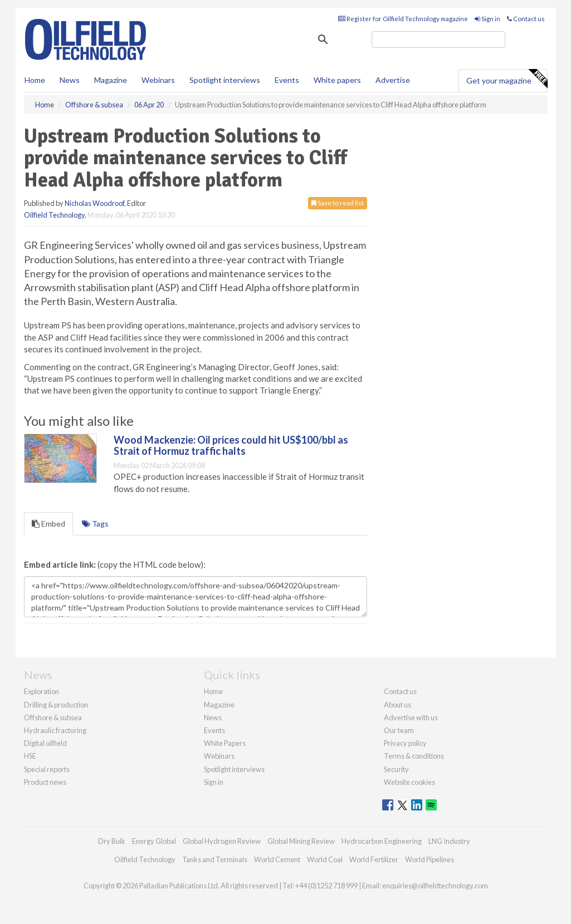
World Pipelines (430, 859)
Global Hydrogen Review (222, 841)
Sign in (487, 19)
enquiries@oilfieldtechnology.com (435, 886)
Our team (399, 730)
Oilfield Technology (54, 215)
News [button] (70, 80)
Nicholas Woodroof (94, 203)
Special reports (47, 769)
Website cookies (409, 782)
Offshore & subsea (53, 717)
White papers (337, 80)
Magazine (111, 80)
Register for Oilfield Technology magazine (403, 19)
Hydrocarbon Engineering (382, 841)
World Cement (277, 859)
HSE (30, 756)
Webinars (158, 80)
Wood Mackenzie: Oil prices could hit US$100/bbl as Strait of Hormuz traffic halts (231, 445)
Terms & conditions (414, 756)
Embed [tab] (48, 524)
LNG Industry (449, 841)
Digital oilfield (45, 743)
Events (287, 80)
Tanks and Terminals (215, 859)
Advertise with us (411, 717)
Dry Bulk (112, 841)
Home (35, 80)
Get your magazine (507, 79)
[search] (438, 40)
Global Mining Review (301, 841)
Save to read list (338, 203)
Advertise (393, 80)
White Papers (225, 743)
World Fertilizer (374, 859)
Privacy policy (405, 743)
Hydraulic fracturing (55, 730)
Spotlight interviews (225, 80)
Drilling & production (56, 705)
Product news (45, 782)
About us (397, 705)
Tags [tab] (95, 524)
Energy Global (154, 841)
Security (396, 769)
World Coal (325, 859)
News (213, 717)
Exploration (42, 691)
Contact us (526, 19)
